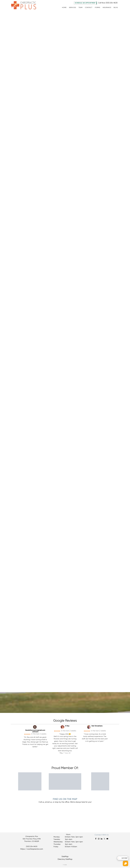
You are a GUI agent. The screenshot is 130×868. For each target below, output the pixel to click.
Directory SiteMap (65, 860)
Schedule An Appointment (85, 3)
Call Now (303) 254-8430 (108, 3)
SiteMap (65, 857)
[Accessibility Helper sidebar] (128, 3)
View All (68, 754)
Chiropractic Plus (25, 6)
